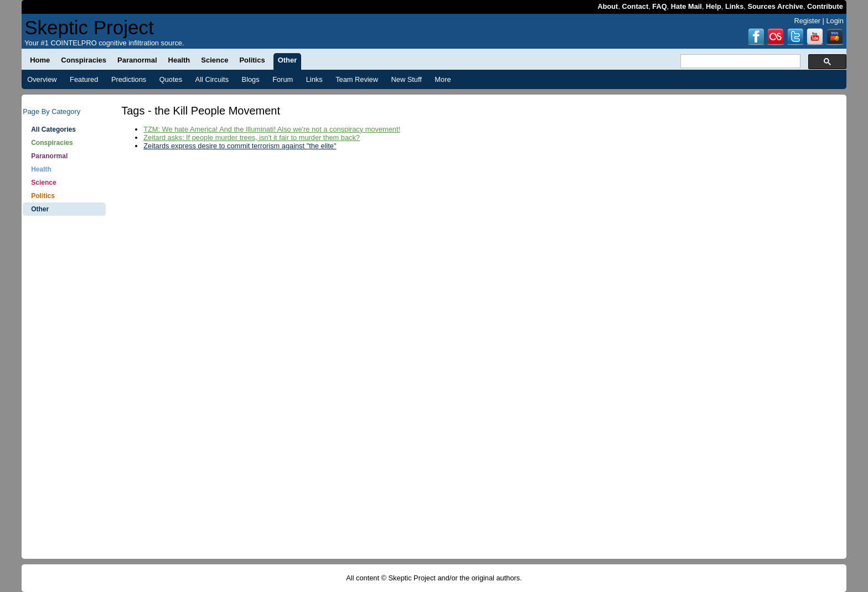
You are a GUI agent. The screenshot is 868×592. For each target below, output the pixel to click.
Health (41, 169)
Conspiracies (52, 143)
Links (734, 6)
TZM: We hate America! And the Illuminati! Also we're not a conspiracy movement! (272, 129)
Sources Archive (775, 6)
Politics (43, 196)
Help (714, 6)
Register (807, 21)
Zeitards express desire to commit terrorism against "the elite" (240, 146)
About (608, 6)
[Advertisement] (64, 393)
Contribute (825, 6)
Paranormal (49, 156)
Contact (635, 6)
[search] (739, 61)
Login (835, 21)
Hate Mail (686, 6)
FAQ (659, 6)
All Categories (53, 129)
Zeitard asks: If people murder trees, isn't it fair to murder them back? (252, 137)
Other (40, 209)
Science (43, 183)
